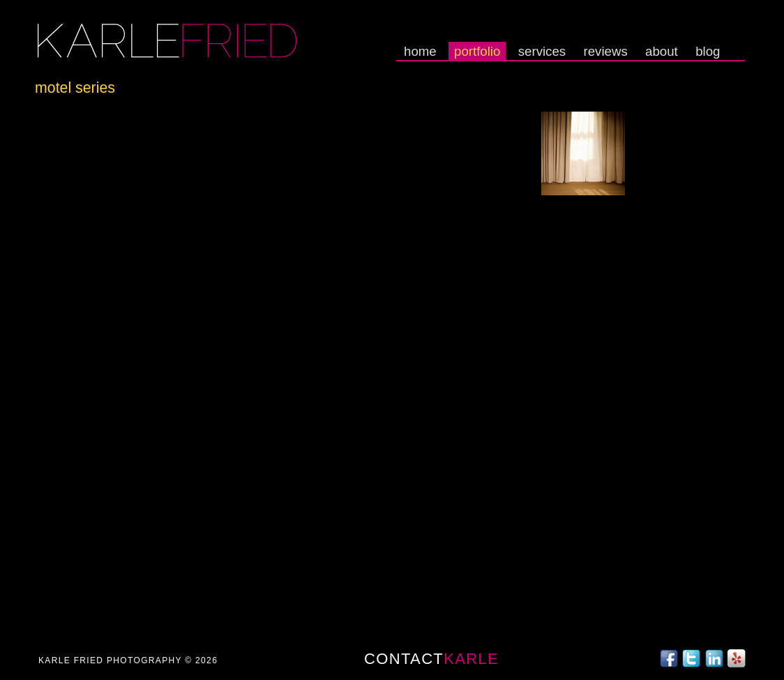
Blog (708, 51)
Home (420, 51)
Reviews (606, 51)
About (662, 51)
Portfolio (477, 51)
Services (542, 51)
